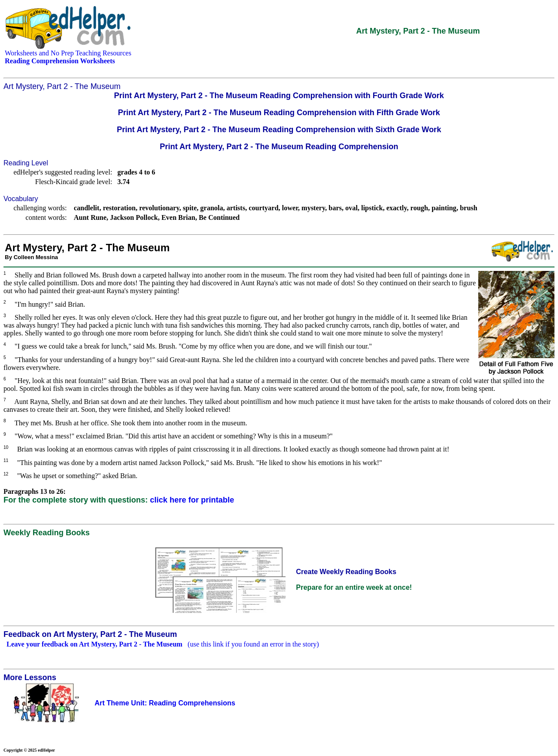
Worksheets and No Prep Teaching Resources (68, 53)
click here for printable (192, 500)
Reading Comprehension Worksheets (60, 61)
